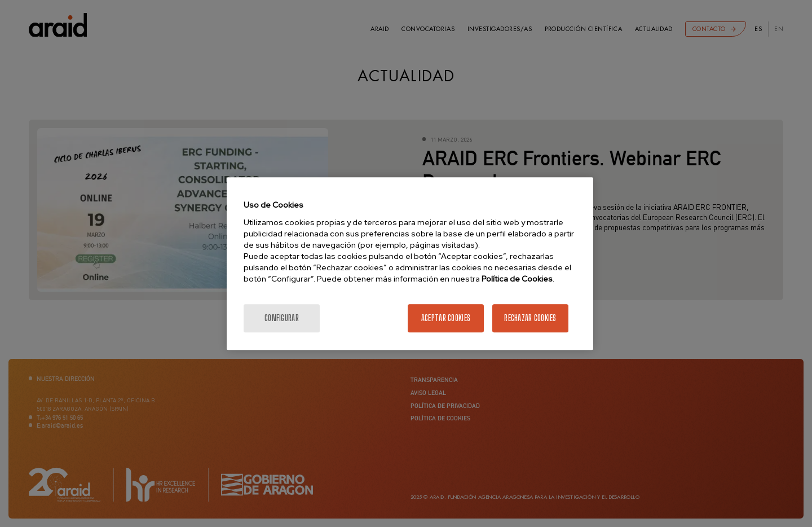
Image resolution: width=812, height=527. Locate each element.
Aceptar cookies (446, 318)
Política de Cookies (517, 279)
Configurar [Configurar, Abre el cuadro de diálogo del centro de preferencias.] (282, 318)
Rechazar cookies (530, 318)
